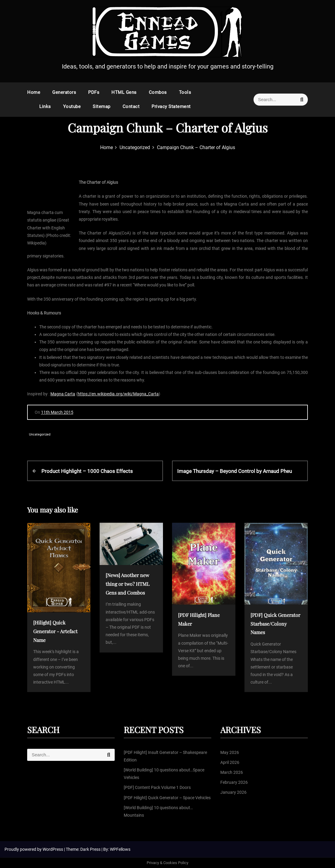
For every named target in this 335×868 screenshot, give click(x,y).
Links (45, 107)
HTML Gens (124, 92)
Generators (64, 92)
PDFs (94, 92)
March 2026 (232, 772)
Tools (185, 92)
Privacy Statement (171, 107)
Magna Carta (63, 394)
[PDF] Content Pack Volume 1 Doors (157, 787)
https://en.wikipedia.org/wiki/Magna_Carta (118, 394)
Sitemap (102, 107)
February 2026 (234, 782)
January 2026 (233, 792)
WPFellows (120, 849)
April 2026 (230, 762)
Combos (158, 92)
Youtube (72, 107)
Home (34, 92)
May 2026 (230, 752)
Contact (131, 107)
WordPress (53, 849)
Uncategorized (40, 434)
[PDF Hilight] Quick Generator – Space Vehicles (167, 798)
